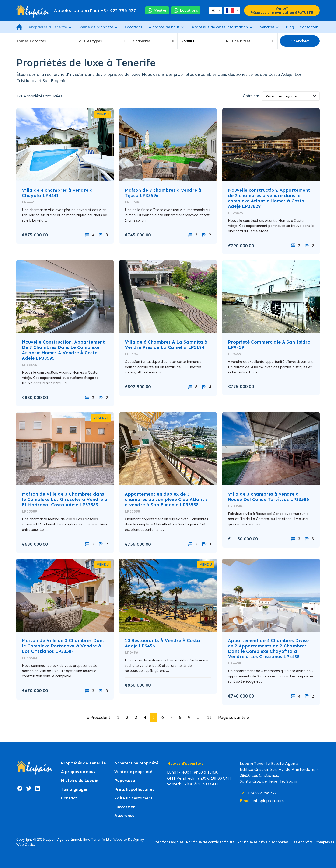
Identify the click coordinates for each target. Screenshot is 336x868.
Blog (290, 27)
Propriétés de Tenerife (83, 763)
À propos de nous (164, 27)
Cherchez (300, 41)
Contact (69, 798)
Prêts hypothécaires (134, 790)
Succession (125, 807)
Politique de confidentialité (210, 842)
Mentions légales (169, 842)
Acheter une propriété (136, 763)
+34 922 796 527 (95, 10)
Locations (133, 27)
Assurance (124, 816)
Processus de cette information (220, 27)
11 (209, 717)
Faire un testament (133, 798)
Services (267, 27)
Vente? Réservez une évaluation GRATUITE (282, 10)
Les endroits (302, 842)
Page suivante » (234, 717)
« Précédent (98, 717)
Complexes (325, 842)
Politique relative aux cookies (263, 842)
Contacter (309, 27)
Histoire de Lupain (80, 781)
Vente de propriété (96, 27)
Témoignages (74, 790)
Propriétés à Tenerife (48, 27)
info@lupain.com (268, 801)
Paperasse (125, 781)
